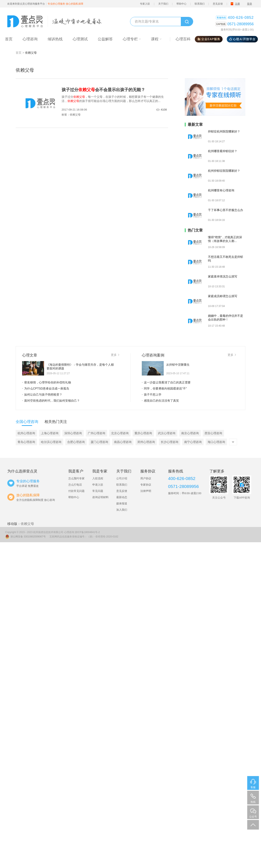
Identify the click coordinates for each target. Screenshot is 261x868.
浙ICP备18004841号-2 (87, 532)
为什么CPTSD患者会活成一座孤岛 (46, 388)
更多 (115, 355)
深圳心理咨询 (73, 433)
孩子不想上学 (152, 395)
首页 (19, 53)
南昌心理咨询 (123, 442)
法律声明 (146, 491)
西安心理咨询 (213, 433)
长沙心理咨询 (170, 442)
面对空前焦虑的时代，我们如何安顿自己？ (51, 401)
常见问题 (98, 491)
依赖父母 (27, 524)
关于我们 (163, 4)
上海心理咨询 (50, 433)
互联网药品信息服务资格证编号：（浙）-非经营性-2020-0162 (84, 537)
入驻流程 (98, 478)
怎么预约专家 (76, 478)
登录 (250, 4)
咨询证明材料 (100, 497)
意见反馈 (218, 4)
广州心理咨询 (96, 433)
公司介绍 (122, 478)
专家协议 (146, 485)
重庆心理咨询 (143, 433)
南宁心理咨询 (193, 442)
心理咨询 (69, 532)
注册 (237, 4)
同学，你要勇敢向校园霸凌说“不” (164, 388)
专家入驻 (145, 4)
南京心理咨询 (190, 433)
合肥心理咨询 (76, 442)
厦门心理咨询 (99, 442)
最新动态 (122, 497)
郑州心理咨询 (146, 442)
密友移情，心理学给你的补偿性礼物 (47, 382)
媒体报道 (122, 503)
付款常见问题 (76, 491)
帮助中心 (181, 4)
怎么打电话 (75, 485)
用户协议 (146, 478)
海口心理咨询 (216, 442)
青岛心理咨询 (26, 442)
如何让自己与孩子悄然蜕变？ (42, 395)
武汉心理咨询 (167, 433)
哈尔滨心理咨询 (51, 442)
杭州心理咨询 (26, 433)
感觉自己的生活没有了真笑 (160, 401)
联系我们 (200, 4)
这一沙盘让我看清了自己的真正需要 (166, 382)
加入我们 (122, 510)
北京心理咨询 (120, 433)
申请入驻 (98, 485)
